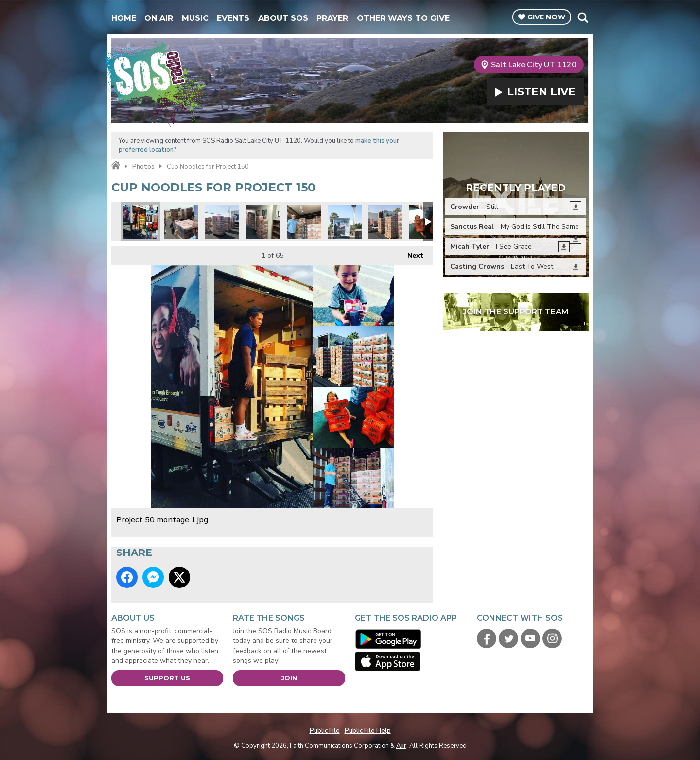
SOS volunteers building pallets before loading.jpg (222, 222)
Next (411, 253)
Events (233, 18)
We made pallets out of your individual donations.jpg (181, 222)
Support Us (167, 678)
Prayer (332, 18)
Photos (143, 167)
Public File (325, 731)
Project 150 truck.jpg (345, 222)
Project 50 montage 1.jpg (140, 222)
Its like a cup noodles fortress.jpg (385, 222)
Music (195, 18)
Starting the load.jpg (304, 222)
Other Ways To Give (403, 18)
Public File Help (368, 731)
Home (124, 18)
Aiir (401, 746)
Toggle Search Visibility (583, 17)
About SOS (283, 18)
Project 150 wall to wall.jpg (263, 222)
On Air (159, 18)
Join (289, 678)
